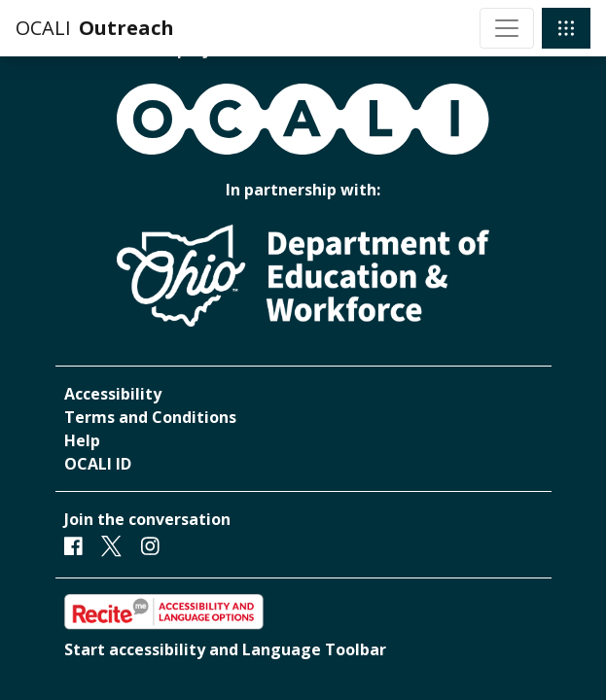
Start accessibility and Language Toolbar (225, 649)
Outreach (126, 28)
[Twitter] (111, 546)
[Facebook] (73, 546)
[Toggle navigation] (507, 28)
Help (82, 440)
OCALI (43, 28)
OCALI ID (98, 464)
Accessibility (113, 394)
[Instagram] (150, 546)
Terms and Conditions (150, 417)
